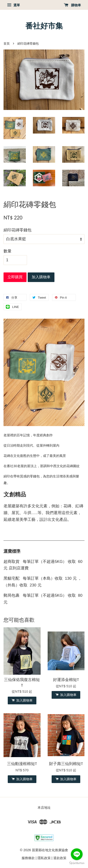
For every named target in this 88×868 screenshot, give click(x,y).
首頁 (7, 44)
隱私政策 (44, 858)
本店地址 (44, 808)
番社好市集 (44, 26)
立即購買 (15, 277)
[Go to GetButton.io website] (77, 863)
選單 (13, 5)
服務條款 (28, 858)
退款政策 (60, 858)
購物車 (72, 5)
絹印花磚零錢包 (17, 230)
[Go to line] (77, 854)
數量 (8, 251)
